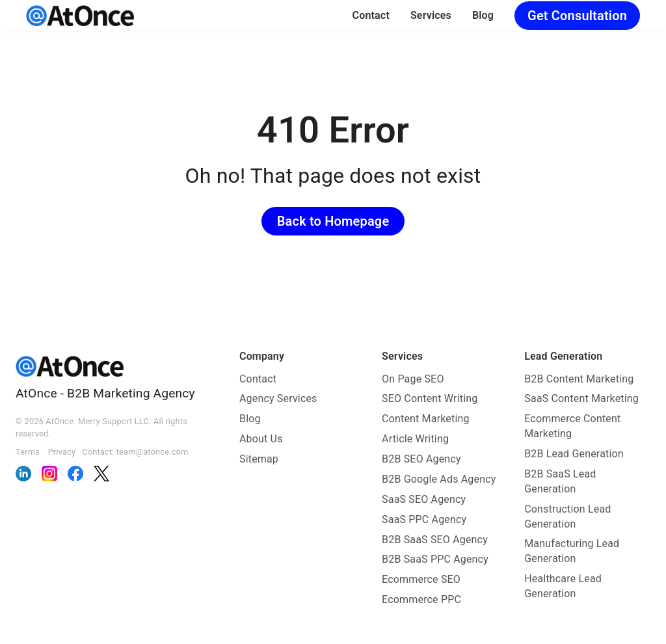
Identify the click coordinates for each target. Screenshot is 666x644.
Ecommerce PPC (421, 599)
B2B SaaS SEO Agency (435, 540)
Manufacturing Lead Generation (572, 551)
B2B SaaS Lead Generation (560, 481)
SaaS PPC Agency (424, 519)
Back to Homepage (333, 221)
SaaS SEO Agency (424, 499)
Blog (483, 15)
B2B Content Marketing (579, 379)
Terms (28, 452)
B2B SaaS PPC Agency (435, 559)
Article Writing (415, 439)
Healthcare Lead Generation (563, 586)
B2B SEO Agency (421, 459)
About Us (261, 439)
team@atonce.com (153, 452)
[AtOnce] (80, 16)
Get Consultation (577, 16)
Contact (371, 15)
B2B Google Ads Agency (439, 479)
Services (431, 15)
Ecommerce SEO (421, 579)
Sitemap (259, 459)
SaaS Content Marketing (581, 398)
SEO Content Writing (430, 398)
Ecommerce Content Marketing (572, 426)
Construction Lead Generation (567, 517)
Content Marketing (426, 419)
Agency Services (278, 398)
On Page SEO (413, 379)
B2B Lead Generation (574, 454)
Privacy (62, 452)
